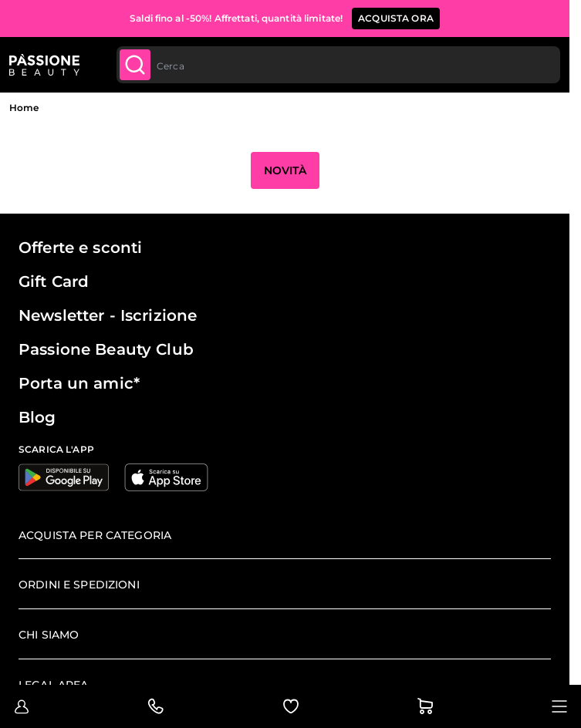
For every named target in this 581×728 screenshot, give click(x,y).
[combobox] (338, 65)
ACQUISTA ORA (396, 18)
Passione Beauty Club (106, 349)
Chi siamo (49, 635)
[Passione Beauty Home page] (44, 65)
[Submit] (135, 65)
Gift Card (54, 281)
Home (24, 108)
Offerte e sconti (80, 248)
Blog (37, 417)
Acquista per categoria (95, 535)
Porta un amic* (79, 383)
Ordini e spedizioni (79, 585)
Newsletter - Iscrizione (108, 315)
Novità (285, 170)
